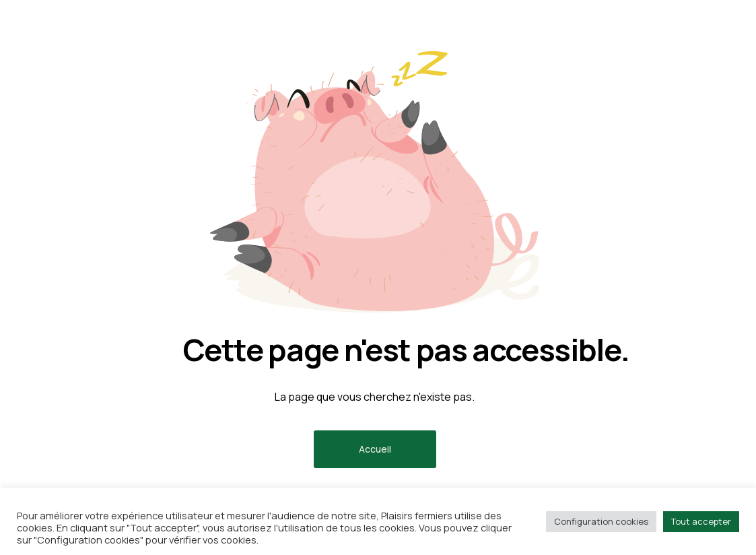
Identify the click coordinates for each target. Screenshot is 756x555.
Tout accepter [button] (701, 521)
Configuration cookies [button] (601, 521)
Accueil (375, 449)
